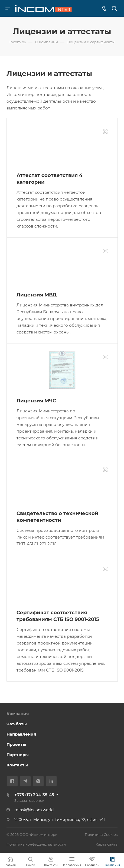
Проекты (16, 744)
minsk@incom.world (34, 810)
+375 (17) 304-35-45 (34, 795)
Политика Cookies (101, 834)
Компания (18, 714)
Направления (21, 734)
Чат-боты (17, 724)
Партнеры (18, 755)
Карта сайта (107, 844)
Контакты (17, 765)
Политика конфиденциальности (36, 844)
